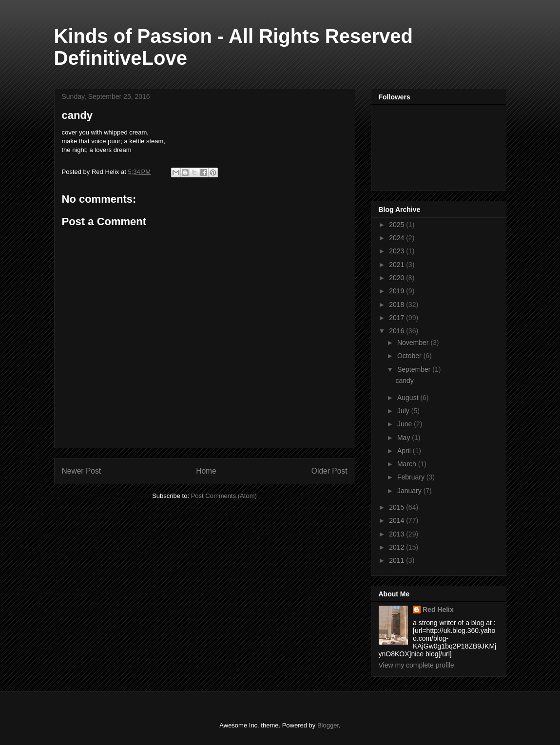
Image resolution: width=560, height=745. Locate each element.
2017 (397, 318)
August (409, 398)
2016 (397, 331)
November (414, 343)
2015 (397, 507)
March (408, 464)
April (405, 451)
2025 (397, 225)
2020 (397, 278)
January (410, 491)
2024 (397, 238)
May (405, 438)
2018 (397, 305)
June (406, 424)
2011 (397, 560)
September (415, 369)
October (410, 356)
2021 (397, 265)
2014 (397, 520)
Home (206, 471)
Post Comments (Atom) (224, 496)
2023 (397, 251)
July (404, 411)
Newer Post (82, 471)
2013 (397, 534)
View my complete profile (416, 665)
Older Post (329, 471)
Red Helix (438, 610)
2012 (397, 547)
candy (404, 381)
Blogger (328, 725)
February (412, 477)
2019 (397, 291)
